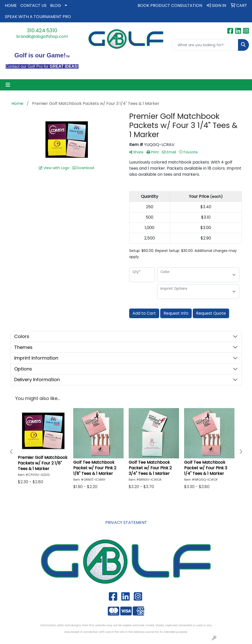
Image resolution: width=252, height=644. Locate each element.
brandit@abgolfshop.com (42, 36)
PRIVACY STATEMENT (126, 522)
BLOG (56, 5)
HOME (11, 5)
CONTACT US (33, 5)
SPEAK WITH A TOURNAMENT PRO (38, 17)
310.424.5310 (42, 30)
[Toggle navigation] (8, 85)
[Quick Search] (205, 45)
